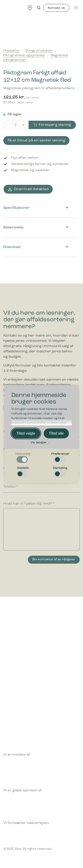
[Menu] (76, 8)
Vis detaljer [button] (40, 443)
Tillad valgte (26, 433)
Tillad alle (56, 433)
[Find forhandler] (30, 8)
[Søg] (39, 8)
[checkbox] (23, 458)
